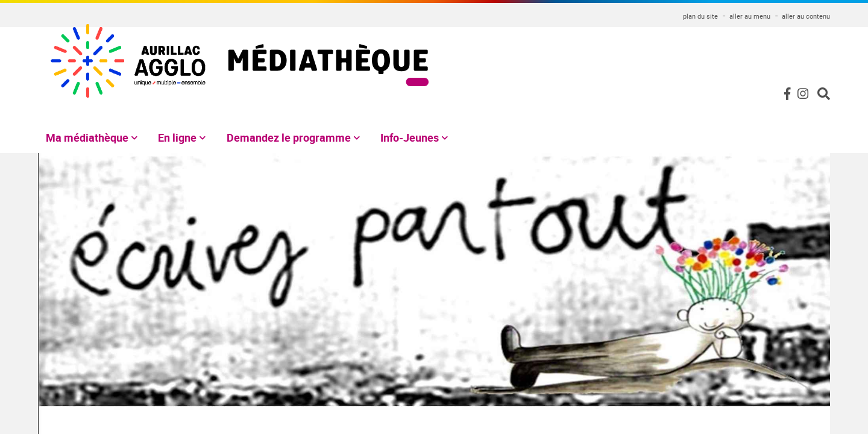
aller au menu (750, 16)
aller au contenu (806, 16)
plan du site (700, 16)
